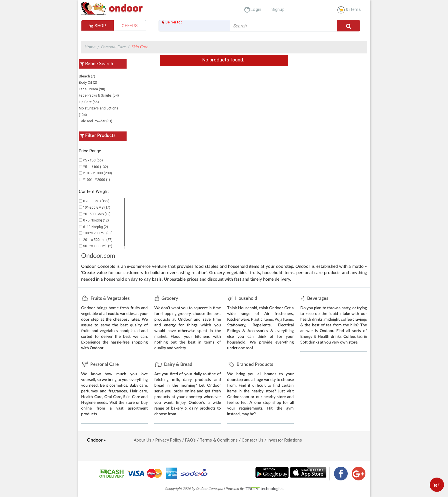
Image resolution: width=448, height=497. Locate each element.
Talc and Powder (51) (96, 121)
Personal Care (113, 47)
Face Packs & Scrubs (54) (99, 95)
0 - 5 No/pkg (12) (96, 220)
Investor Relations (285, 440)
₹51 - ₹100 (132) (96, 167)
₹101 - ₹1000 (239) (98, 173)
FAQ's (190, 440)
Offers (130, 26)
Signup (278, 9)
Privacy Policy (168, 440)
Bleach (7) (87, 76)
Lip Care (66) (89, 102)
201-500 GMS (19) (97, 214)
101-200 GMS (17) (97, 207)
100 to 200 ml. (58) (98, 233)
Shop (98, 26)
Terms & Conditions (219, 440)
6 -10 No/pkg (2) (96, 227)
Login (253, 9)
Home (90, 47)
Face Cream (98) (92, 89)
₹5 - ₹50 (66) (93, 160)
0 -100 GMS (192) (96, 201)
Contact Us (253, 440)
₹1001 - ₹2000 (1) (97, 180)
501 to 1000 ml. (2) (98, 246)
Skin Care (140, 47)
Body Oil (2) (88, 82)
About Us (143, 440)
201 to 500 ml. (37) (98, 240)
